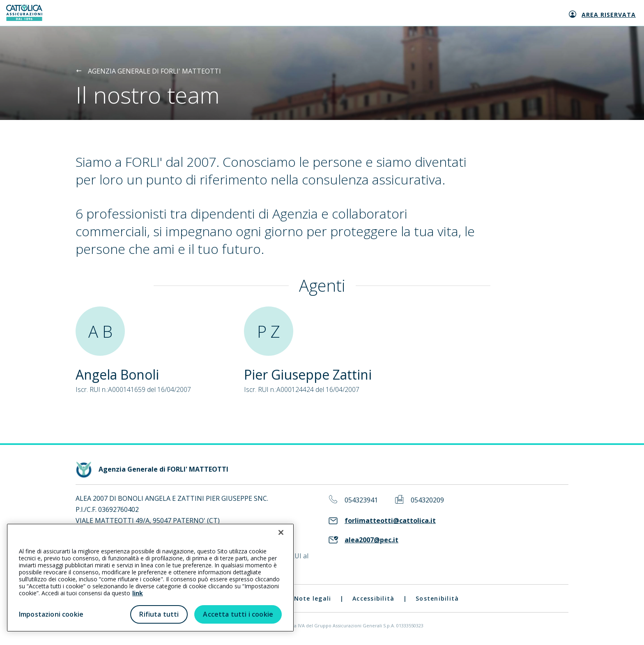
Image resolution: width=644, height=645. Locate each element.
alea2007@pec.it (371, 540)
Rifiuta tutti (159, 614)
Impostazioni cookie (51, 614)
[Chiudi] (281, 532)
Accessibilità (373, 598)
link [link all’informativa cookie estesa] (138, 593)
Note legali (313, 598)
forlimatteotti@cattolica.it (390, 521)
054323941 (361, 500)
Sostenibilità (437, 598)
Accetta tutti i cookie (238, 614)
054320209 (427, 500)
